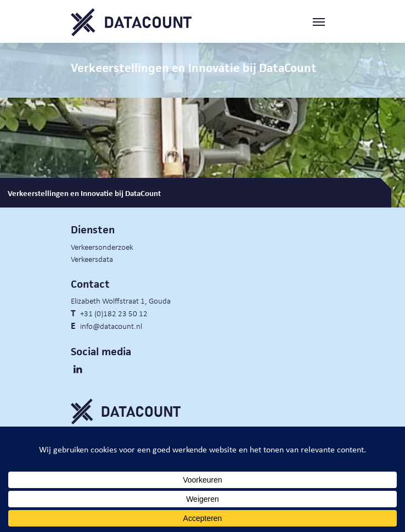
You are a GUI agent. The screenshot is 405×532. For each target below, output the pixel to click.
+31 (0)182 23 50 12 (114, 313)
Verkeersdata (92, 259)
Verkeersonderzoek (102, 247)
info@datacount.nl (111, 326)
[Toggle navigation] (323, 22)
